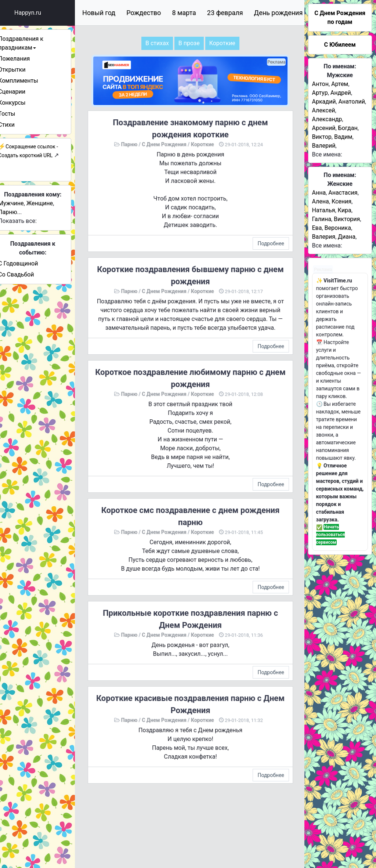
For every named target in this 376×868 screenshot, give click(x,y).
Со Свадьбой (26, 274)
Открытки (21, 70)
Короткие (208, 142)
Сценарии (21, 92)
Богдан (348, 128)
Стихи (16, 125)
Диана (347, 237)
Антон (320, 84)
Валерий (324, 146)
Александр (327, 119)
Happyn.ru (37, 13)
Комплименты (28, 81)
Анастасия (343, 193)
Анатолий (352, 102)
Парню (17, 212)
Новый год (108, 13)
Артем (340, 84)
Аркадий (324, 102)
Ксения (341, 201)
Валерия (324, 237)
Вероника (338, 228)
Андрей (341, 93)
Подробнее (273, 242)
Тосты (16, 114)
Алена (321, 201)
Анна (319, 193)
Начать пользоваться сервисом (331, 535)
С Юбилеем (340, 45)
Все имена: (327, 154)
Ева (317, 228)
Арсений (324, 128)
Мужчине (20, 203)
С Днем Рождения (170, 142)
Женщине (49, 203)
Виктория (347, 219)
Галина (322, 219)
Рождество (153, 13)
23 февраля (235, 13)
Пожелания (23, 59)
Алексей (324, 110)
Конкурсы (21, 103)
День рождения (288, 13)
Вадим (343, 137)
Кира (345, 210)
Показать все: (27, 221)
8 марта (193, 13)
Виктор (322, 137)
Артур (320, 93)
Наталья (324, 210)
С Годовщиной (28, 263)
